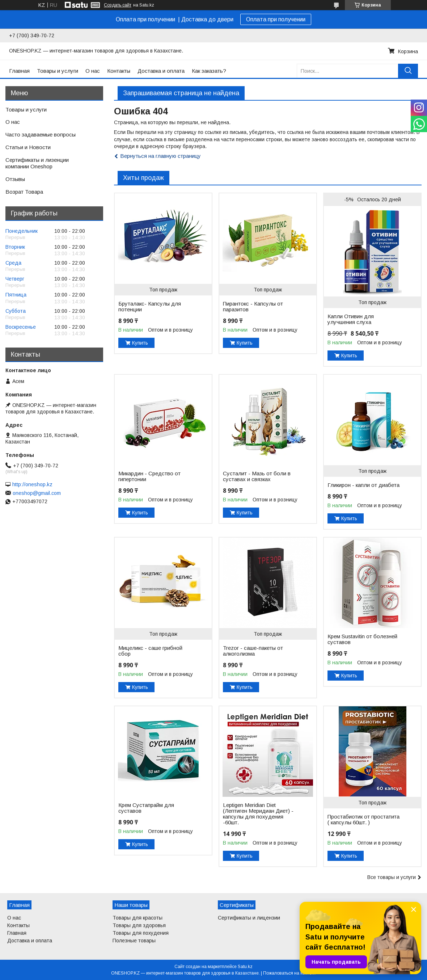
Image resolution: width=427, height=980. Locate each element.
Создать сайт (118, 5)
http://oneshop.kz (32, 484)
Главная (19, 71)
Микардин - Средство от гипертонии (149, 476)
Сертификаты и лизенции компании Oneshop (37, 163)
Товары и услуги (58, 71)
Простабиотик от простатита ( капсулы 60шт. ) (363, 820)
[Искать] (408, 71)
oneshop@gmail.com (37, 493)
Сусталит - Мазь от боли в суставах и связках (257, 476)
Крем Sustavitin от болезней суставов (362, 639)
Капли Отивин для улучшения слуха (351, 319)
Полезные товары (134, 941)
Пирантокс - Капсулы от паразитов (253, 307)
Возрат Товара (24, 192)
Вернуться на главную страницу (160, 156)
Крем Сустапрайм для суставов (146, 808)
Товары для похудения (141, 933)
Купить (140, 343)
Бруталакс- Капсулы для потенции (150, 307)
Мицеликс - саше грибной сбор (150, 651)
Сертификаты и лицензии (249, 918)
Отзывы (15, 179)
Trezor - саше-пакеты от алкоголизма (253, 651)
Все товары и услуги (392, 877)
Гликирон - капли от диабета (363, 485)
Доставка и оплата (161, 71)
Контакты (119, 71)
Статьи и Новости (28, 147)
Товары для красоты (138, 918)
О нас (93, 71)
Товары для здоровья (139, 925)
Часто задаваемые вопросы (41, 134)
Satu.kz (245, 967)
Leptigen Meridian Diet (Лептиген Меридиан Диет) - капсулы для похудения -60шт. (258, 814)
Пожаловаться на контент (289, 973)
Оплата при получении (276, 19)
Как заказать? (209, 71)
